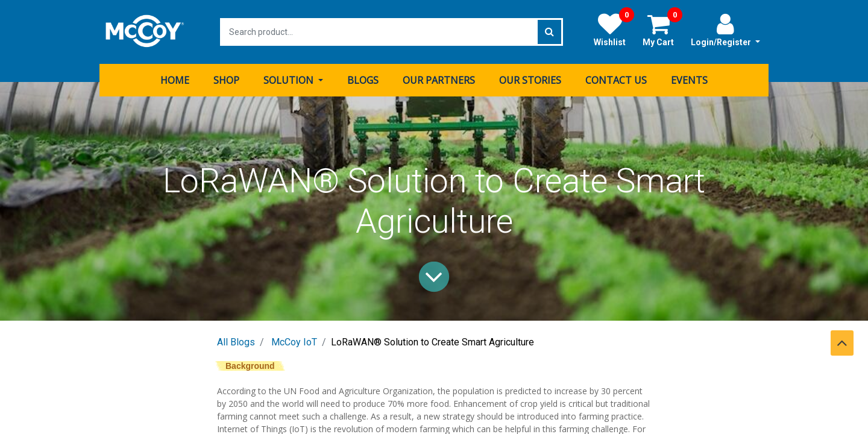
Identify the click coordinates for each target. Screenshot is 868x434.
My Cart (662, 30)
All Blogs (236, 342)
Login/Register (725, 30)
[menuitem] (175, 80)
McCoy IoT (294, 342)
